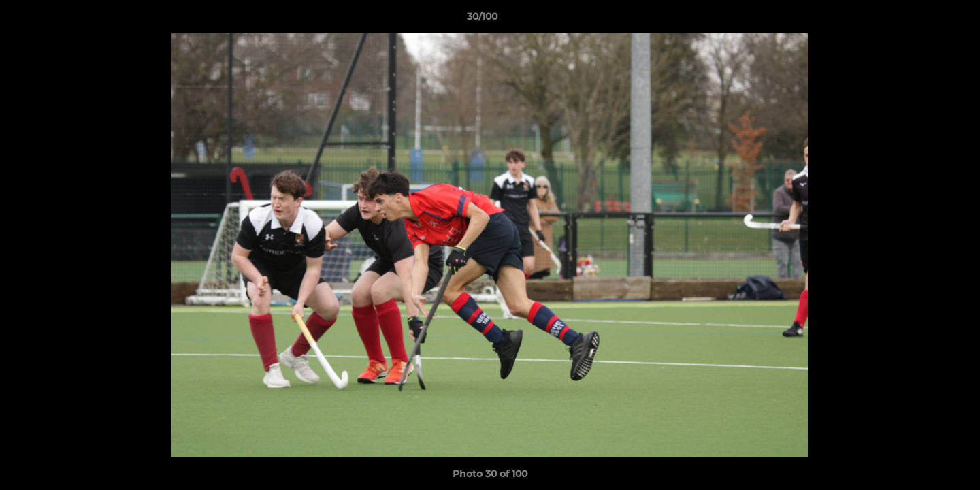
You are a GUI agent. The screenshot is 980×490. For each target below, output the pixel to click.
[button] (923, 20)
